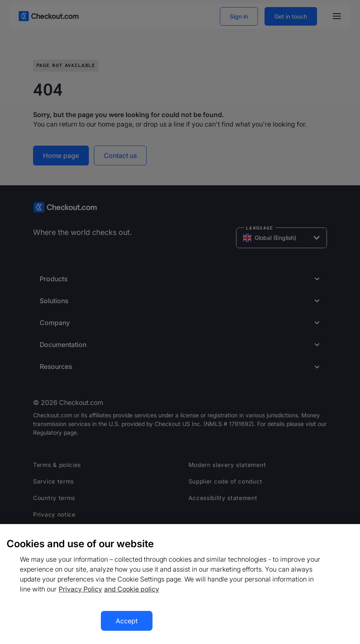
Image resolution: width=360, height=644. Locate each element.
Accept (127, 621)
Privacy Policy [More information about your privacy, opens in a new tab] (80, 589)
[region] (180, 584)
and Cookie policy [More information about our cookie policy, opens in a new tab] (132, 589)
